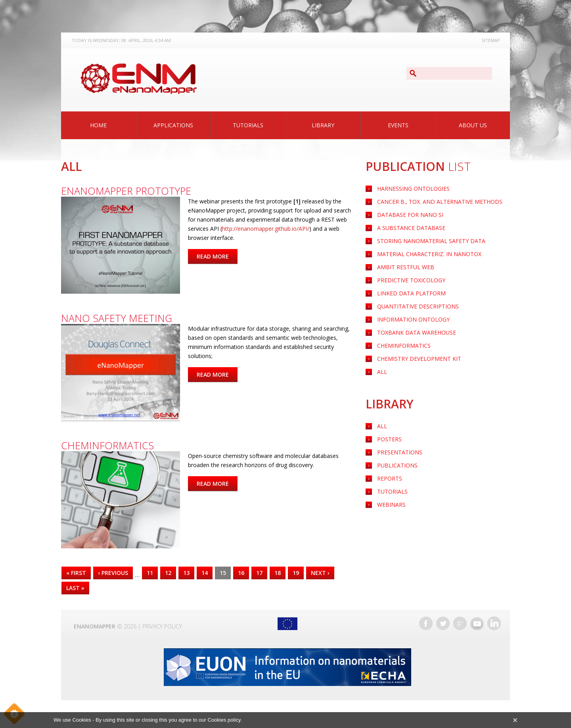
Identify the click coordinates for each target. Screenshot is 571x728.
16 (241, 573)
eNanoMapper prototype (126, 191)
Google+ (460, 623)
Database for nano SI (410, 215)
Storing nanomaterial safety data (431, 241)
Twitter (443, 623)
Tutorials (248, 125)
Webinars (391, 505)
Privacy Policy (162, 626)
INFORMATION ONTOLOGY (413, 319)
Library (323, 125)
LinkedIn (494, 623)
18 (278, 573)
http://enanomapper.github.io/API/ (266, 229)
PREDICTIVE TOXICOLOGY (411, 280)
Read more (217, 256)
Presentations (400, 452)
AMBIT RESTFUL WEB (406, 267)
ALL (382, 372)
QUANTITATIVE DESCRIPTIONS (418, 306)
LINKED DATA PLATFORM (411, 293)
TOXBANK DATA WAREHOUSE (417, 332)
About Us (473, 125)
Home (98, 125)
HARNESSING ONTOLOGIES (413, 189)
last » (75, 588)
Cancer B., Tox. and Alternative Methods (440, 202)
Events (398, 125)
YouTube (477, 623)
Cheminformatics (107, 445)
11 (150, 573)
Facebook (426, 623)
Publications (397, 465)
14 (205, 573)
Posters (389, 439)
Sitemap (491, 40)
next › (320, 573)
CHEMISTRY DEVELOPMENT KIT (419, 359)
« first (76, 573)
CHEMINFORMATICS (404, 346)
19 (296, 573)
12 (168, 573)
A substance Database (411, 228)
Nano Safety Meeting (117, 318)
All (382, 426)
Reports (390, 478)
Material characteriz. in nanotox (429, 254)
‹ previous (113, 573)
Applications (173, 125)
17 (259, 573)
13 (186, 573)
